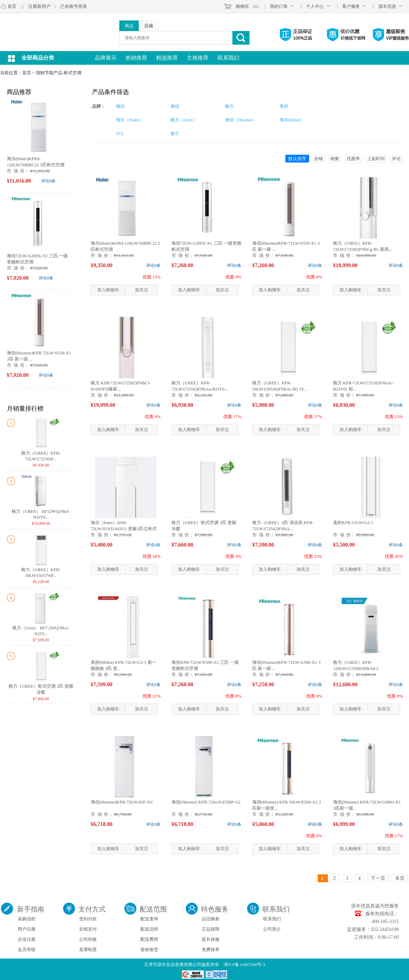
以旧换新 (211, 919)
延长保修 (211, 939)
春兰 (175, 133)
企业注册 (27, 939)
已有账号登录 (74, 6)
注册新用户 (39, 6)
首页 (12, 6)
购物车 (243, 6)
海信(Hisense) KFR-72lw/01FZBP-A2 (206, 802)
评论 (396, 159)
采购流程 (27, 919)
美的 (284, 106)
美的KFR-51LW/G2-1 (353, 523)
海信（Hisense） (241, 120)
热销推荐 (136, 58)
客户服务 (351, 6)
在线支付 (88, 929)
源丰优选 (387, 6)
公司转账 (88, 939)
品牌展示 (106, 58)
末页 (400, 878)
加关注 (142, 290)
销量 (335, 159)
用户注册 (27, 929)
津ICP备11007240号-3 (244, 964)
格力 (229, 106)
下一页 (378, 878)
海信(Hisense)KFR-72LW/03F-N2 (122, 802)
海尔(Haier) (290, 120)
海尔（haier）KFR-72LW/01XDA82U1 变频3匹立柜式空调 (124, 529)
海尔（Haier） (130, 120)
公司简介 (272, 929)
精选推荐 (167, 58)
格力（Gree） (184, 120)
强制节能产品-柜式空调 (59, 73)
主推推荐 (198, 58)
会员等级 (27, 950)
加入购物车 (108, 290)
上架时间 (376, 159)
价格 (319, 159)
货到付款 (88, 919)
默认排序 (297, 159)
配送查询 (149, 919)
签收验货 (149, 950)
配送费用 (149, 939)
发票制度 (88, 950)
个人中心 (315, 6)
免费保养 (211, 950)
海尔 (120, 106)
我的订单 (279, 6)
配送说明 (149, 929)
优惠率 (353, 159)
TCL (120, 133)
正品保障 (211, 929)
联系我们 (228, 58)
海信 (175, 106)
